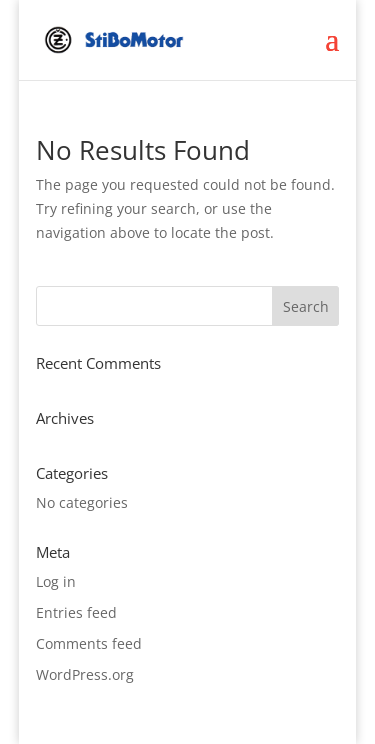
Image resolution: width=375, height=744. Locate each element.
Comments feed (89, 643)
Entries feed (76, 612)
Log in (56, 581)
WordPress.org (85, 674)
